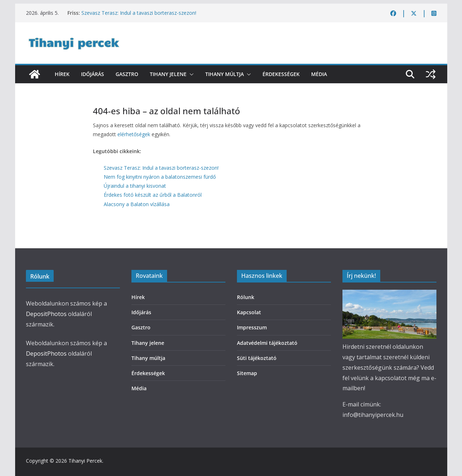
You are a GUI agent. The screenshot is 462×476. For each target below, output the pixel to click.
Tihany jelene (168, 74)
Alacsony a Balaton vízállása (137, 204)
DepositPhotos (46, 314)
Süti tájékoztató (257, 358)
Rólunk (246, 297)
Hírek (62, 74)
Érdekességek (281, 74)
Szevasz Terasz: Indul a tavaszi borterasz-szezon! (139, 13)
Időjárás (93, 74)
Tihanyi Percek (85, 461)
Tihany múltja (225, 74)
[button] (190, 74)
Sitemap (247, 373)
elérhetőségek (134, 134)
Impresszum (252, 327)
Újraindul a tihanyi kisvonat (135, 186)
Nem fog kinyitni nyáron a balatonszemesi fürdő (160, 177)
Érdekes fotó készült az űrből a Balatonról (153, 195)
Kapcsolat (249, 312)
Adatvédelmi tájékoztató (267, 343)
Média (319, 74)
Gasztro (127, 74)
